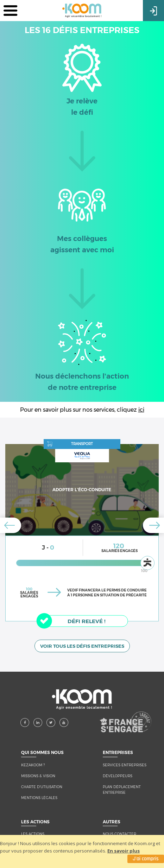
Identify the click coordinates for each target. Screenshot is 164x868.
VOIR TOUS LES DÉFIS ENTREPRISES (82, 642)
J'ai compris (146, 859)
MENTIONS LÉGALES (39, 794)
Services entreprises (125, 761)
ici (141, 410)
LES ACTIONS (33, 830)
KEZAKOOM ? (33, 761)
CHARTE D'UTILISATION (42, 783)
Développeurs (118, 772)
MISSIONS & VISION (38, 772)
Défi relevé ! (75, 621)
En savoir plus (124, 851)
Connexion (153, 10)
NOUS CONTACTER (119, 830)
